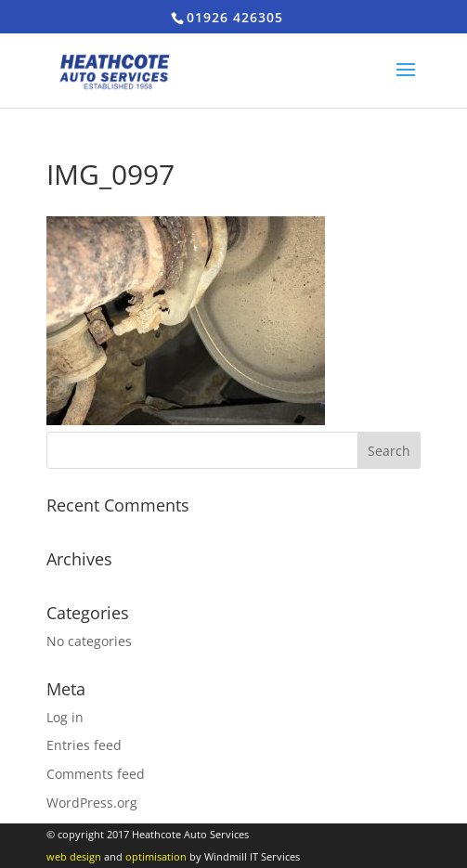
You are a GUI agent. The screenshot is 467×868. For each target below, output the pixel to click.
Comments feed (96, 774)
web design (74, 856)
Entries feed (84, 745)
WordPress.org (92, 803)
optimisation (156, 856)
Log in (65, 717)
